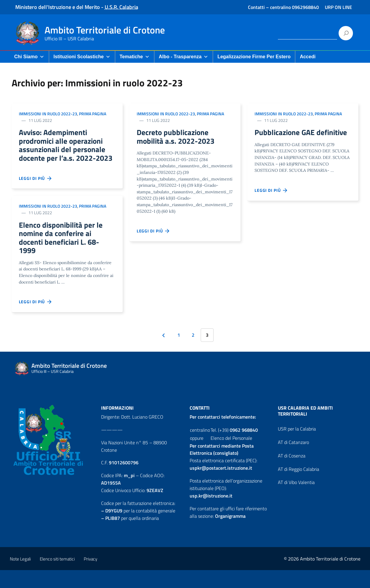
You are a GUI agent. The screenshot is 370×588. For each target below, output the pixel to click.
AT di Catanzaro (293, 460)
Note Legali (20, 577)
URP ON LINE (338, 7)
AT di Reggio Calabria (299, 487)
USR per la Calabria (297, 447)
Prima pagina (93, 114)
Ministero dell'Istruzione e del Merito (58, 7)
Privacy (90, 577)
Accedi (307, 57)
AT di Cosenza (292, 474)
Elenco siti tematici (57, 577)
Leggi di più (36, 192)
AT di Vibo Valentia (296, 500)
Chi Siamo (29, 57)
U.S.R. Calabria (121, 7)
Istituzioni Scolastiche (82, 57)
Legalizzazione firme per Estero (254, 57)
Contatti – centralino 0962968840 (283, 7)
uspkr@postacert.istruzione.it (221, 486)
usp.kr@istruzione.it (211, 514)
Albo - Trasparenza (184, 57)
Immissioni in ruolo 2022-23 (48, 114)
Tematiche (135, 57)
